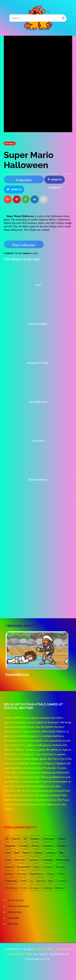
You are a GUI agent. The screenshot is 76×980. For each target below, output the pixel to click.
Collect (62, 839)
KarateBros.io (17, 675)
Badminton (37, 874)
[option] (38, 654)
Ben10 (41, 881)
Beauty (61, 867)
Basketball (23, 867)
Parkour (60, 888)
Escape (35, 888)
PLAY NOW (38, 29)
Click (8, 853)
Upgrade (10, 846)
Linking (47, 888)
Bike (51, 881)
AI (32, 881)
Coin (24, 888)
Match (27, 853)
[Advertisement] (36, 576)
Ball (17, 853)
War (61, 853)
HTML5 (10, 143)
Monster (20, 860)
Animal (38, 853)
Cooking (47, 860)
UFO (61, 874)
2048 (23, 881)
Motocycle (63, 860)
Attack (9, 867)
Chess (51, 874)
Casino (61, 881)
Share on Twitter (14, 191)
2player (35, 839)
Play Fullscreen (24, 245)
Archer (9, 874)
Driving (24, 846)
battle (16, 839)
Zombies (48, 846)
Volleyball (11, 881)
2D (25, 839)
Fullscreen (24, 180)
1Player (61, 846)
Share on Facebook (55, 181)
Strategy (49, 839)
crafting (51, 853)
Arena (35, 846)
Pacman (22, 874)
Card (8, 860)
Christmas (11, 888)
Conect (48, 867)
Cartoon (34, 860)
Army (37, 867)
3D (7, 839)
